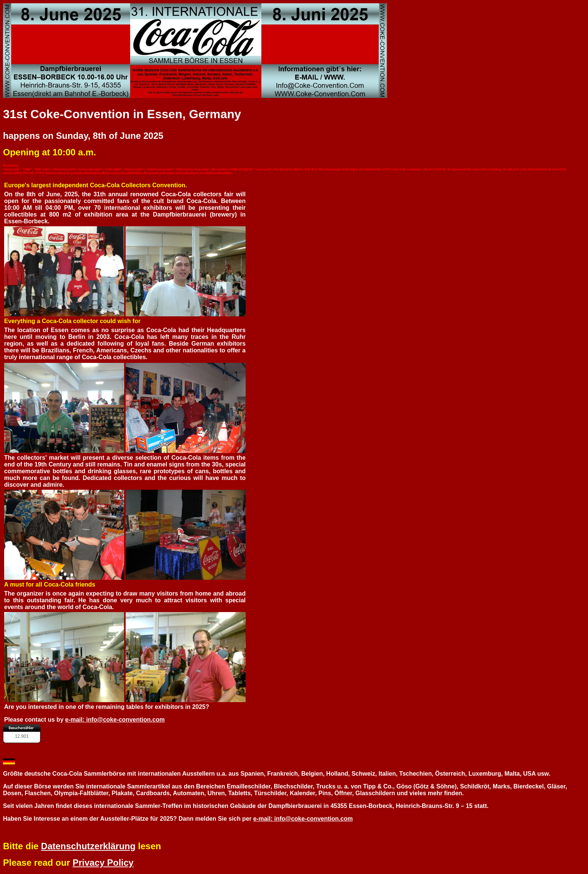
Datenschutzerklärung (88, 846)
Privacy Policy (103, 863)
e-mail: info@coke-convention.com (115, 720)
